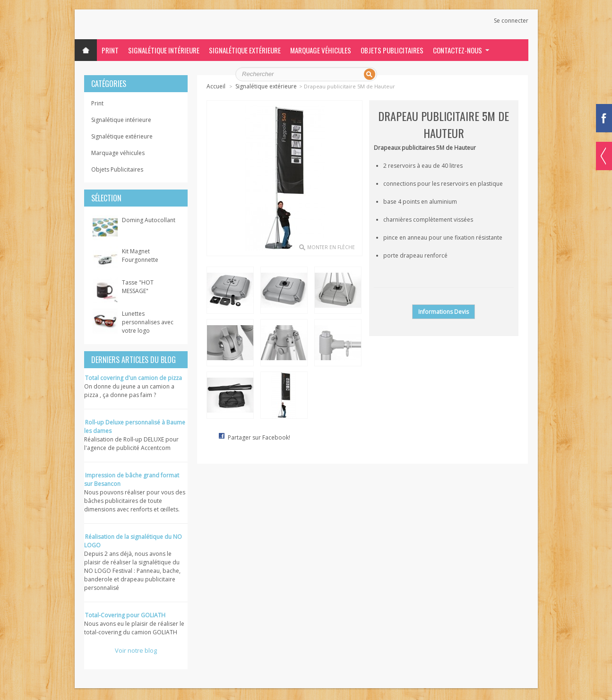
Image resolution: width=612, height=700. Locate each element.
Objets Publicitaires (392, 50)
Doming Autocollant (149, 220)
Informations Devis (444, 312)
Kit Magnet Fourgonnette (140, 255)
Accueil (216, 86)
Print (110, 50)
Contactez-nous (457, 50)
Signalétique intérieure (164, 50)
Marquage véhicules (321, 50)
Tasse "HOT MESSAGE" (138, 287)
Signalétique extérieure (245, 50)
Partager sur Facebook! (259, 437)
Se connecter (511, 21)
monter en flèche (331, 247)
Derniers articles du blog (134, 360)
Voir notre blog (136, 650)
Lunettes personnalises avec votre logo (148, 322)
